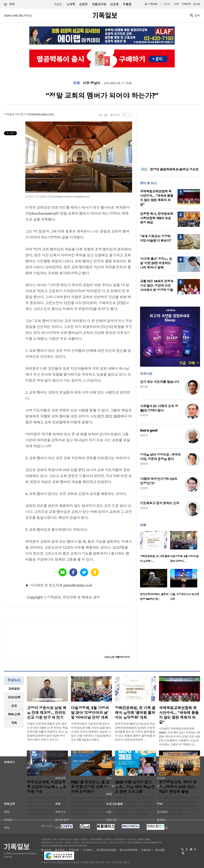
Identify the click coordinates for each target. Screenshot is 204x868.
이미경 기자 (22, 114)
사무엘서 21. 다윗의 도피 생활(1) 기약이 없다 (159, 408)
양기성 (144, 387)
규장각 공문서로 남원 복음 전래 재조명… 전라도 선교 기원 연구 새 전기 (47, 713)
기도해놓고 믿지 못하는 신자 (160, 503)
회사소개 (46, 850)
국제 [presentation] (14, 723)
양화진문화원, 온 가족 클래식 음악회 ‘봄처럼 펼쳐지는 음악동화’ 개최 (135, 713)
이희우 (144, 415)
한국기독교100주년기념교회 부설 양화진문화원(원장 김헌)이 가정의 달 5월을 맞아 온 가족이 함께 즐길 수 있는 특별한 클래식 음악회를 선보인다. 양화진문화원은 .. (135, 732)
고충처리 (146, 850)
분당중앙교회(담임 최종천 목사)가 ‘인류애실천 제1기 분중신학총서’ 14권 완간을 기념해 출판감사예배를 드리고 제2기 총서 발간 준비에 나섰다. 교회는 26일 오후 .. (179, 806)
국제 (76, 83)
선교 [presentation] (14, 706)
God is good (149, 430)
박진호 (144, 508)
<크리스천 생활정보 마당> (117, 657)
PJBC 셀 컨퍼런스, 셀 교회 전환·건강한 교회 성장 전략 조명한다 (91, 787)
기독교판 (153, 4)
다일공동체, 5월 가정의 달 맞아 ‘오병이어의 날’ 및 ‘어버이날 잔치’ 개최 (90, 713)
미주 (176, 4)
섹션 (9, 4)
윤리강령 (160, 850)
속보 (144, 169)
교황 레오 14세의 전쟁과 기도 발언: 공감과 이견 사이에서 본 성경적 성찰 (157, 286)
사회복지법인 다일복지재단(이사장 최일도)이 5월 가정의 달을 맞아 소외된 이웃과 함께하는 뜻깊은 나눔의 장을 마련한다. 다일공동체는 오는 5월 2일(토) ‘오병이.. (91, 732)
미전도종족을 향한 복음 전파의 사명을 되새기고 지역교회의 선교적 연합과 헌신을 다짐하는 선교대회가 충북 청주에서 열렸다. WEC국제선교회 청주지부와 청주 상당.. (47, 806)
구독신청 (186, 4)
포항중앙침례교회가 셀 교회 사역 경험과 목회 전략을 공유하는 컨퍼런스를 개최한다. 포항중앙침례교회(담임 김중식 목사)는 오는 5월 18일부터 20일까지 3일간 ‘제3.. (91, 806)
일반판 (167, 4)
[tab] (14, 689)
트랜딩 (58, 4)
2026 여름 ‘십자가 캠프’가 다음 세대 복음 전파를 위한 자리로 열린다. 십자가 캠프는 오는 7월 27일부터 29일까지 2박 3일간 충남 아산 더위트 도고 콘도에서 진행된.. (135, 806)
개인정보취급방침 (106, 850)
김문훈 (114, 4)
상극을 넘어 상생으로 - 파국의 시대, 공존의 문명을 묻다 (160, 457)
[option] (155, 548)
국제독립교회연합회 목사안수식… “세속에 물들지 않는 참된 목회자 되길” (157, 198)
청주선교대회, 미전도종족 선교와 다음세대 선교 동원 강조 (47, 787)
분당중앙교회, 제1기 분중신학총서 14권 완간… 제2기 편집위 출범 (178, 787)
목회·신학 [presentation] (14, 714)
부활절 (127, 4)
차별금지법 (99, 4)
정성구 (144, 435)
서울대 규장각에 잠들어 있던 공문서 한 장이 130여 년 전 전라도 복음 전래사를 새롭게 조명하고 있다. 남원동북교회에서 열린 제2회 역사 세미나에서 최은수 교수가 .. (47, 732)
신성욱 (144, 488)
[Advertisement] (170, 137)
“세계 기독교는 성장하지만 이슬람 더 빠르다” (156, 238)
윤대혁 (71, 4)
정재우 (144, 464)
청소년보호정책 (128, 850)
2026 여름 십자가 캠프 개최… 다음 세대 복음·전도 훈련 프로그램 (135, 787)
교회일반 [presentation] (14, 689)
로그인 (197, 4)
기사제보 (87, 850)
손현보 (83, 4)
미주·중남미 (91, 83)
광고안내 (60, 850)
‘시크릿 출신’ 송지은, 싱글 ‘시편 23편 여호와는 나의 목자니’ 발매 (156, 263)
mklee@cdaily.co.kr (42, 114)
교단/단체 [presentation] (14, 697)
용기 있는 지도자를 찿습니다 (160, 382)
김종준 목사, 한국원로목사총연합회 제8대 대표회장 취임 (157, 218)
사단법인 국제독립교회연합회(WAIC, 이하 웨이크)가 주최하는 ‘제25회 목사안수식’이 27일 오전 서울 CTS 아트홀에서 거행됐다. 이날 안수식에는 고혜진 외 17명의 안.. (179, 736)
